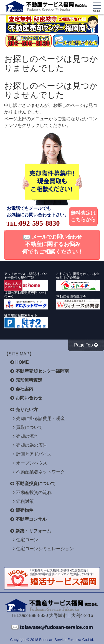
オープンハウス (32, 463)
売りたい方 (27, 410)
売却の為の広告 (32, 445)
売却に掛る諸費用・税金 (40, 418)
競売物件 (24, 510)
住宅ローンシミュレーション (45, 549)
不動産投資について (35, 484)
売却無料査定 (29, 380)
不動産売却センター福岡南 (42, 371)
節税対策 (25, 501)
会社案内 (24, 389)
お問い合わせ (29, 398)
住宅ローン (27, 540)
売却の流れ (27, 436)
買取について (29, 427)
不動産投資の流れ (34, 492)
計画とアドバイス (34, 454)
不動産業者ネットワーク (40, 472)
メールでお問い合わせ (53, 244)
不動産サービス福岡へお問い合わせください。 (52, 627)
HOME (22, 362)
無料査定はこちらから (83, 216)
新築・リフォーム (33, 531)
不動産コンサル (31, 519)
